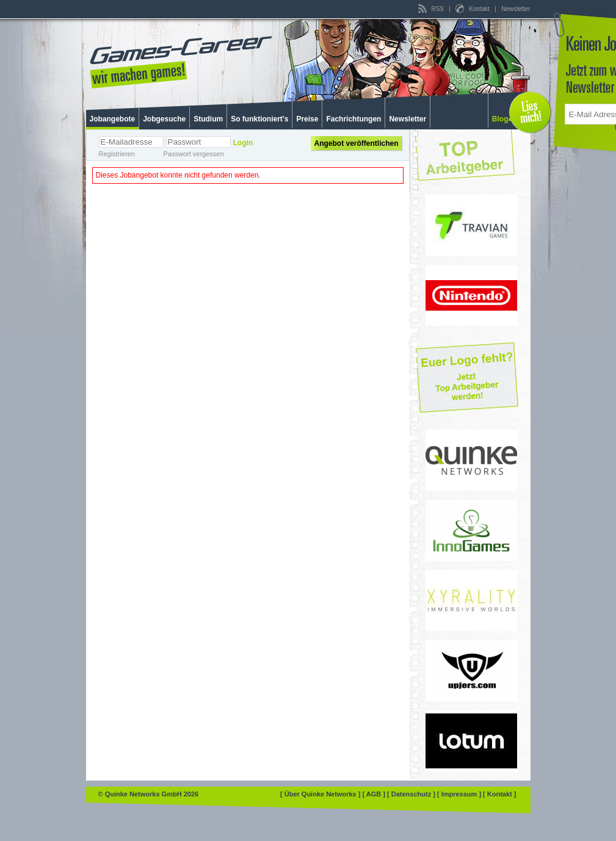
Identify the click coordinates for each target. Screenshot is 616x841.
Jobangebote (113, 119)
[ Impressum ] (460, 794)
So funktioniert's (259, 119)
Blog (500, 119)
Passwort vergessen (194, 154)
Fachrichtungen (353, 119)
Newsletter (516, 9)
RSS (432, 9)
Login (243, 143)
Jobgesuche (164, 119)
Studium (208, 119)
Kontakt (473, 9)
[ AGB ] (375, 794)
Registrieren (117, 154)
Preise (307, 119)
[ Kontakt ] (499, 794)
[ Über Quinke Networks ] (321, 794)
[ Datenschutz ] (412, 794)
